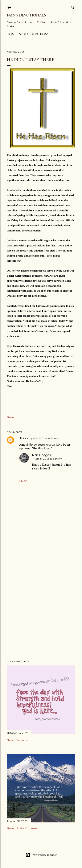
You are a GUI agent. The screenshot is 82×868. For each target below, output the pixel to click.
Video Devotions (34, 34)
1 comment (24, 740)
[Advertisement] (41, 623)
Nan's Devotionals (26, 15)
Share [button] (10, 417)
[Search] (73, 7)
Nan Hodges (41, 455)
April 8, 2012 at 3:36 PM (48, 459)
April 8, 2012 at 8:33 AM (44, 438)
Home (12, 34)
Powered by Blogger (41, 855)
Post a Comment (27, 828)
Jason (24, 438)
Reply (23, 481)
